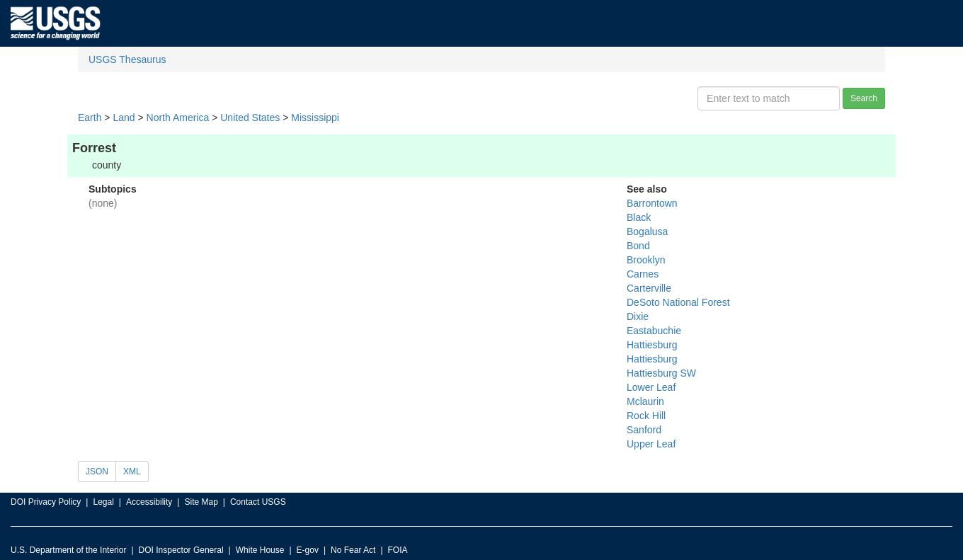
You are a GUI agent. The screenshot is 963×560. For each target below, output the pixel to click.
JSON (97, 472)
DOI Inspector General (181, 550)
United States (250, 118)
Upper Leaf (651, 444)
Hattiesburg (652, 345)
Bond (638, 246)
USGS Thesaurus (127, 59)
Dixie (638, 316)
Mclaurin (645, 401)
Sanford (644, 430)
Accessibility (149, 502)
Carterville (649, 288)
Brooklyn (646, 260)
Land (124, 118)
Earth (90, 118)
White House (260, 550)
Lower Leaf (651, 387)
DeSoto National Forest (678, 302)
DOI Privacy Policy (46, 502)
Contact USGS (258, 502)
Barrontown (652, 203)
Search (864, 98)
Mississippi (315, 118)
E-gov (308, 550)
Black (639, 217)
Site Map (201, 502)
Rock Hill (646, 416)
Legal (103, 502)
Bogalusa (647, 232)
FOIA (398, 550)
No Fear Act (353, 550)
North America (178, 118)
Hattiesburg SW (661, 373)
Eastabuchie (654, 331)
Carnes (643, 274)
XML (132, 472)
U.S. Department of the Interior (68, 550)
